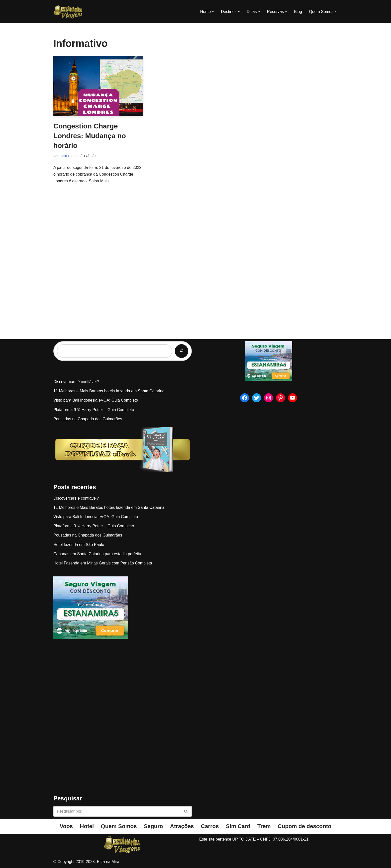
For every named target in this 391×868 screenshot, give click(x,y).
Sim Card (238, 826)
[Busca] (117, 811)
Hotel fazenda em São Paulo (79, 545)
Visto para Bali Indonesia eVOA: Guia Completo (96, 400)
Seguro (153, 826)
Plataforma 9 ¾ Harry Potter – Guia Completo (94, 410)
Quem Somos (119, 826)
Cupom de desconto (305, 826)
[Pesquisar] (182, 351)
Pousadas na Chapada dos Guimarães (88, 419)
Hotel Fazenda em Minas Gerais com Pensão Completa (103, 563)
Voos (66, 826)
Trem (264, 826)
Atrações (182, 826)
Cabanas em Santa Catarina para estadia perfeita (97, 554)
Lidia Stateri (69, 156)
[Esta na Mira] (68, 11)
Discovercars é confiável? (76, 382)
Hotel (87, 826)
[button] (213, 11)
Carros (210, 826)
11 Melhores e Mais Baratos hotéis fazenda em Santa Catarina (109, 391)
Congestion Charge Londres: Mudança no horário (90, 136)
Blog (298, 12)
